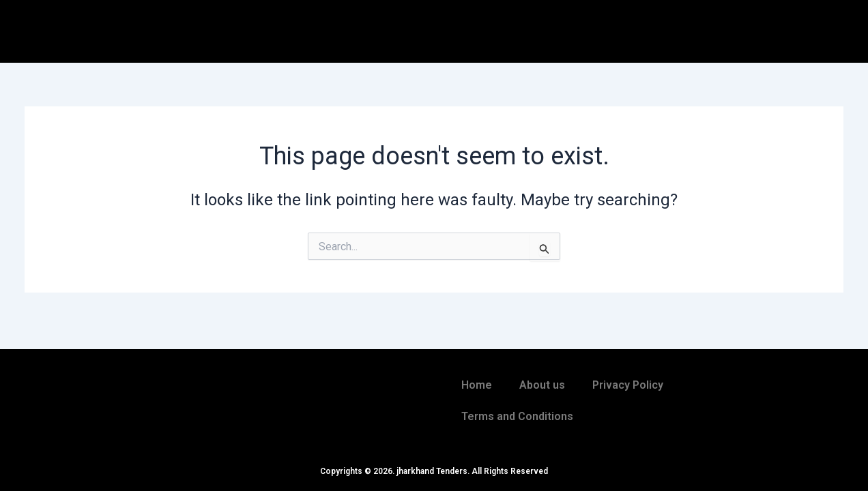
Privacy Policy (628, 385)
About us (542, 385)
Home (477, 385)
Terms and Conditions (517, 416)
